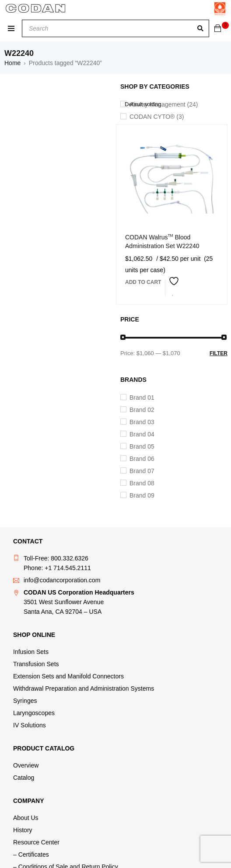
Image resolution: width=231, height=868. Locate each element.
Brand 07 (142, 471)
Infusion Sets (31, 652)
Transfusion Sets (36, 664)
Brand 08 (142, 483)
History (23, 830)
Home (12, 63)
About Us (26, 818)
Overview (26, 765)
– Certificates (31, 854)
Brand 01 (142, 398)
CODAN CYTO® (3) (157, 117)
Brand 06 (142, 459)
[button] (143, 282)
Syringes (25, 701)
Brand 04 (142, 434)
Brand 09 (142, 495)
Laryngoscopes (34, 713)
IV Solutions (30, 725)
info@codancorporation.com (62, 580)
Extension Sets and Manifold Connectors (68, 676)
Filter (219, 353)
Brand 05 (142, 446)
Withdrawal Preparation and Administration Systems (84, 688)
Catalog (24, 778)
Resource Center (36, 842)
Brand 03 (142, 422)
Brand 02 (142, 410)
